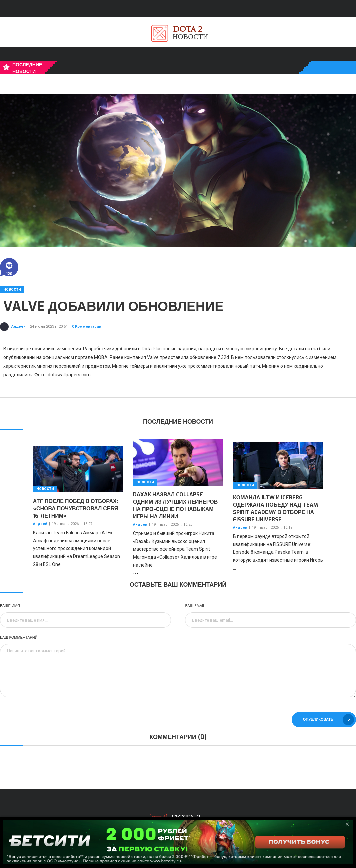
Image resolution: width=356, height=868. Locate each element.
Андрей (18, 326)
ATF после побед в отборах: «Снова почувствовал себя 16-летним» (75, 508)
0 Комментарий (87, 326)
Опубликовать (328, 720)
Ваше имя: (10, 606)
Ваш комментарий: (19, 637)
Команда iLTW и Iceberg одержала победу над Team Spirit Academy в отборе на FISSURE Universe (275, 508)
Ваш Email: (195, 606)
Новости (12, 289)
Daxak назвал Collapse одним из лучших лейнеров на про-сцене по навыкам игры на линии (175, 505)
